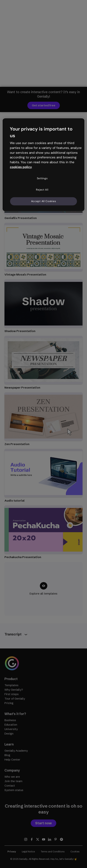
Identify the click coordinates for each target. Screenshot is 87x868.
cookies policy (21, 167)
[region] (44, 165)
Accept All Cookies (44, 201)
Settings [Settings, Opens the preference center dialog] (42, 178)
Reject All (42, 190)
